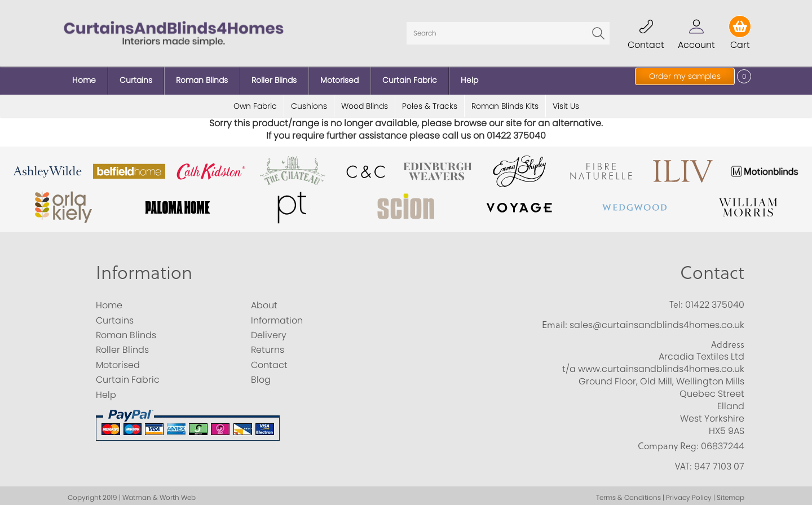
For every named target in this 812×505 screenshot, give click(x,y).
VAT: (683, 462)
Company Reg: (668, 442)
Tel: (676, 300)
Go (598, 31)
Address (728, 340)
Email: (555, 320)
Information (144, 268)
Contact (712, 268)
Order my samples (685, 76)
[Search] (508, 31)
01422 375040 (715, 301)
